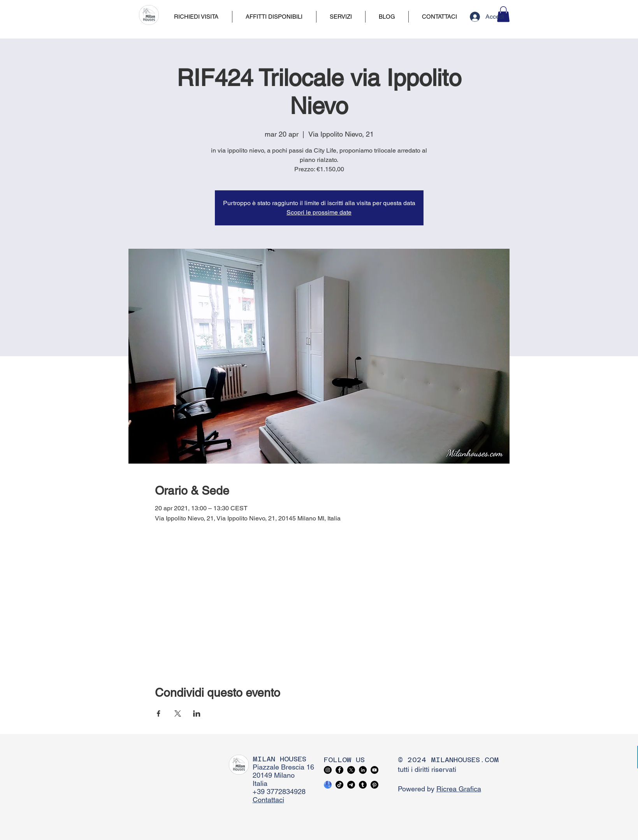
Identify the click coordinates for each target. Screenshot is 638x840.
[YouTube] (374, 770)
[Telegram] (351, 785)
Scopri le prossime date (319, 212)
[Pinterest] (374, 785)
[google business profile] (328, 785)
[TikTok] (339, 785)
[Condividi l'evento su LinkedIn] (197, 713)
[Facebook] (339, 770)
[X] (351, 770)
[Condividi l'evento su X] (178, 713)
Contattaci (268, 800)
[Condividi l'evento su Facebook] (159, 713)
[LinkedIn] (363, 770)
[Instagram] (328, 770)
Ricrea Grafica (459, 789)
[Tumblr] (363, 785)
